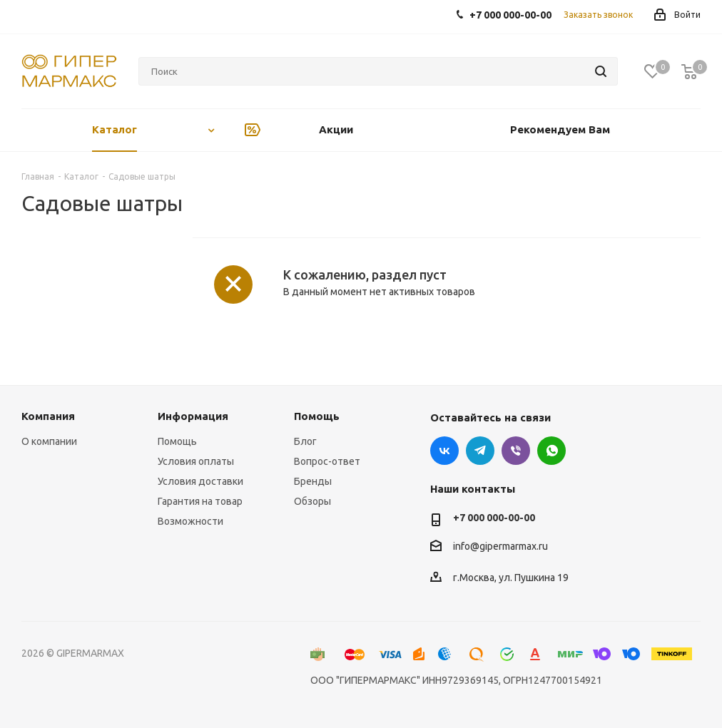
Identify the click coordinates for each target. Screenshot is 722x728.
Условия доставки (200, 481)
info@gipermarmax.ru (500, 546)
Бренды (313, 481)
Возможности (190, 521)
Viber (516, 451)
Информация (193, 416)
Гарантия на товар (200, 501)
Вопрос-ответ (327, 461)
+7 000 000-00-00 (494, 518)
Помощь (177, 441)
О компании (49, 441)
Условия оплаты (196, 461)
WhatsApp (551, 451)
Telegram (480, 451)
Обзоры (312, 501)
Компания (48, 416)
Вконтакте (444, 451)
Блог (305, 441)
